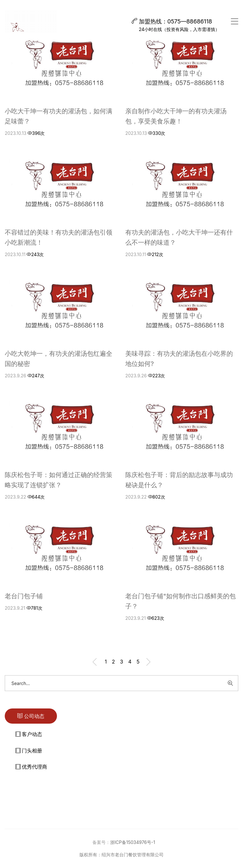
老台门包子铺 (24, 596)
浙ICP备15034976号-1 (133, 842)
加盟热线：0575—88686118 (172, 21)
